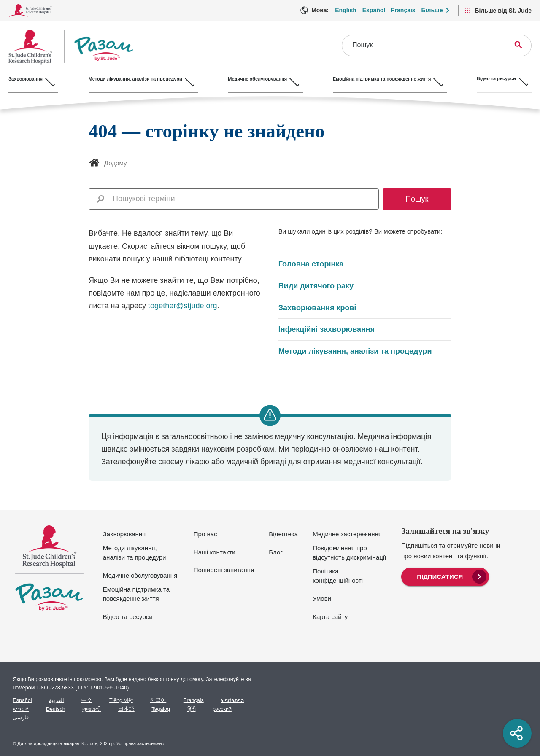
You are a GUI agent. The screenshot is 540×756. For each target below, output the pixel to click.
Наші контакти (215, 552)
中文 (87, 700)
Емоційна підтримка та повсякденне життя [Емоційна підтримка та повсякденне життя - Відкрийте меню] (389, 78)
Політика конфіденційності (338, 576)
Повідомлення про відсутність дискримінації (349, 553)
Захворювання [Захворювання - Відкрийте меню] (26, 78)
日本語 (126, 709)
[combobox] (243, 199)
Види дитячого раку (316, 286)
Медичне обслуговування (140, 575)
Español (22, 700)
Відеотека (283, 534)
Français (194, 700)
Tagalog (161, 709)
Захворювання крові (317, 308)
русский (222, 709)
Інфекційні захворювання (327, 329)
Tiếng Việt (121, 700)
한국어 (158, 700)
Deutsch (56, 709)
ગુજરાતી (92, 709)
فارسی (21, 718)
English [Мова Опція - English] (346, 10)
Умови (322, 599)
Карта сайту (330, 617)
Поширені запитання (224, 570)
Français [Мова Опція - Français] (403, 10)
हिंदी (192, 709)
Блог (275, 552)
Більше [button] (432, 10)
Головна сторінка (311, 264)
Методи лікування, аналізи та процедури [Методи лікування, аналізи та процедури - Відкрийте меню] (138, 78)
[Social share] (517, 733)
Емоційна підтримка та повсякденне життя (136, 594)
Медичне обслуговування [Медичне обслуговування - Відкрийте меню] (262, 78)
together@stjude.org (182, 306)
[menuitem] (445, 576)
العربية (57, 700)
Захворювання (124, 534)
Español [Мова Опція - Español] (374, 10)
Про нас (205, 534)
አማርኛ (21, 709)
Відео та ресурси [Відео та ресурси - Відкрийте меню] (505, 78)
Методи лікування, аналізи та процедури (355, 351)
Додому (115, 163)
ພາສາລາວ (232, 700)
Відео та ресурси (128, 617)
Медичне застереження (347, 534)
